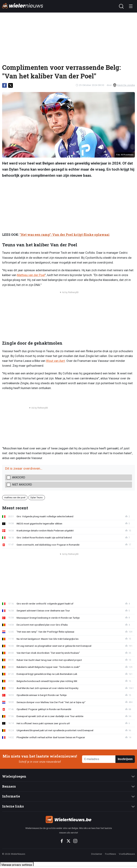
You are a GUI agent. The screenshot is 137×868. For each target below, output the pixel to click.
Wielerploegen (14, 776)
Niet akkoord (22, 485)
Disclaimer (97, 854)
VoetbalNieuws (127, 854)
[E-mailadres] (99, 759)
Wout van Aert (55, 361)
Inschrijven (125, 759)
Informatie (11, 796)
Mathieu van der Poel (31, 275)
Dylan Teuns (37, 497)
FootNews (111, 854)
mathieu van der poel (15, 497)
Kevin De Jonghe (124, 85)
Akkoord (19, 477)
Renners (9, 786)
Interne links (13, 806)
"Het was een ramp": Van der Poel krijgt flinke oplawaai (65, 235)
